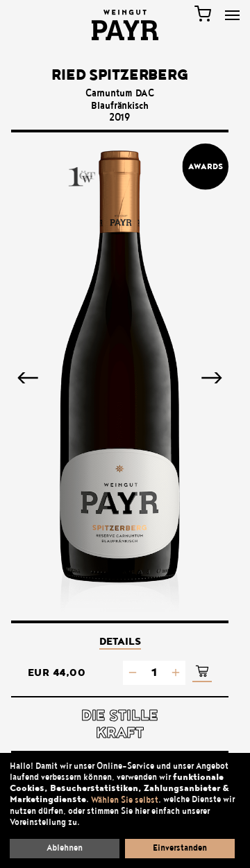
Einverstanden (180, 848)
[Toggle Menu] (232, 15)
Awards (206, 166)
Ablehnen (65, 848)
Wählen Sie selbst (125, 800)
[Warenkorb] (203, 14)
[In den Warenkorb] (202, 672)
